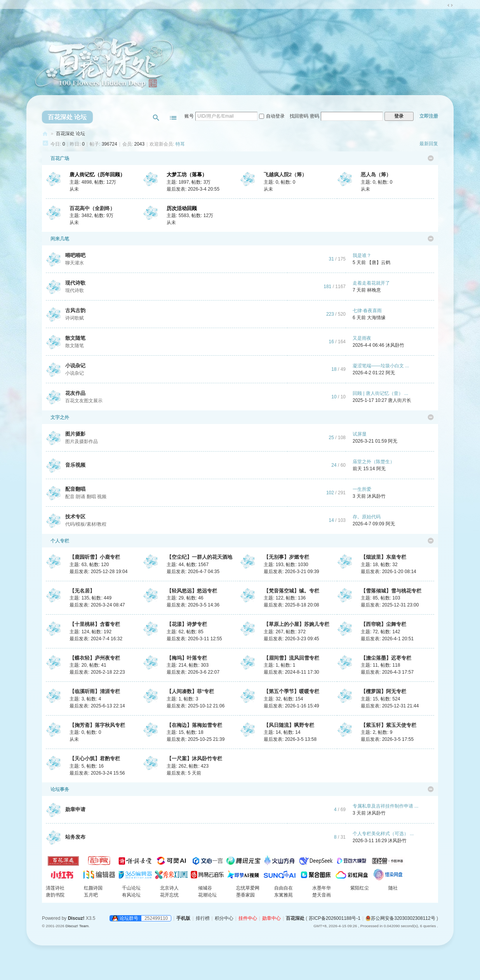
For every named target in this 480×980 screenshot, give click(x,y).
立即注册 (429, 116)
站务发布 (75, 837)
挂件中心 (248, 918)
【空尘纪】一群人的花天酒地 (199, 557)
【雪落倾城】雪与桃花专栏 (391, 591)
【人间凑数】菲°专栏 (190, 691)
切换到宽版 (450, 5)
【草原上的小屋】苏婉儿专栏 (297, 624)
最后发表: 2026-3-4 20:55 (193, 189)
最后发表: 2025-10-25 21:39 (196, 739)
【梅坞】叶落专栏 (187, 658)
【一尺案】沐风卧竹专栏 (194, 758)
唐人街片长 (400, 400)
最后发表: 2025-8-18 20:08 (291, 605)
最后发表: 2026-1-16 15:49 (291, 706)
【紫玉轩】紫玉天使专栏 (389, 725)
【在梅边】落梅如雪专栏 (194, 725)
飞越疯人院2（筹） (285, 175)
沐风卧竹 (395, 345)
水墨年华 (322, 888)
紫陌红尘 (360, 888)
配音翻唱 (75, 489)
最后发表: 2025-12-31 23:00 (390, 605)
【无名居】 (82, 591)
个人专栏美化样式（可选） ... (383, 834)
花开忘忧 (169, 895)
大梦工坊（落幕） (187, 175)
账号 (189, 116)
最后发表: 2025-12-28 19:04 (98, 572)
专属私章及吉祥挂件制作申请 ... (385, 806)
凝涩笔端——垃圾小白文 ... (381, 366)
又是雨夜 (362, 338)
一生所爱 (362, 489)
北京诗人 (169, 888)
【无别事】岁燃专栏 (286, 557)
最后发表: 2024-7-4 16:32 (96, 639)
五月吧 (91, 895)
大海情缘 (376, 318)
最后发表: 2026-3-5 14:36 (193, 605)
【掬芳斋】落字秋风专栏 (97, 725)
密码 (315, 116)
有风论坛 (131, 895)
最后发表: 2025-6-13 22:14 (97, 706)
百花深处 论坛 (67, 117)
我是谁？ (362, 255)
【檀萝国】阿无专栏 (383, 691)
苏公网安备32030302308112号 (400, 918)
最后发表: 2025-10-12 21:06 (196, 706)
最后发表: (184, 773)
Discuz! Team (77, 926)
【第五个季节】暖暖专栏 (291, 691)
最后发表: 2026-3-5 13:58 (290, 739)
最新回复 (429, 144)
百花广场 (57, 158)
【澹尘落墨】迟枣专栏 (386, 658)
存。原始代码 (367, 517)
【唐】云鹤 (379, 262)
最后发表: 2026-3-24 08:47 (97, 605)
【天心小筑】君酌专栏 (95, 758)
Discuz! (76, 918)
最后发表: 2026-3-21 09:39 (291, 572)
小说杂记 (75, 366)
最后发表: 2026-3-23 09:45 (291, 639)
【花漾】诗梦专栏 (187, 624)
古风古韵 (75, 310)
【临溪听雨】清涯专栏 (95, 691)
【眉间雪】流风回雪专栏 (291, 658)
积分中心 (224, 918)
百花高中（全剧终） (92, 208)
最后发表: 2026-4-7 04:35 (193, 572)
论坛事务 (57, 789)
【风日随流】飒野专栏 (289, 725)
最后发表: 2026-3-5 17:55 (387, 739)
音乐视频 (75, 465)
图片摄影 (75, 434)
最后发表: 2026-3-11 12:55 (194, 639)
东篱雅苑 (283, 895)
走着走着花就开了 (371, 283)
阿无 (390, 373)
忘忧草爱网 (248, 888)
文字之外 (57, 417)
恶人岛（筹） (376, 175)
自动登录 (272, 116)
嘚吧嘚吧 (75, 255)
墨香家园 (245, 895)
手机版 (183, 918)
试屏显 (360, 434)
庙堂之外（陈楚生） (374, 462)
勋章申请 (75, 809)
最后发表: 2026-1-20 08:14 (389, 572)
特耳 (180, 144)
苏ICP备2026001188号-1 (335, 918)
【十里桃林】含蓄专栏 (95, 624)
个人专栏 (57, 541)
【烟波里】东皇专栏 (383, 557)
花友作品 (75, 393)
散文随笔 (75, 338)
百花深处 (45, 134)
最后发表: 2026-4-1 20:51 (387, 639)
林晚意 (374, 290)
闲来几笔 (57, 239)
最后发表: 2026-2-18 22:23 (97, 672)
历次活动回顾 (182, 208)
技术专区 (75, 517)
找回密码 (299, 116)
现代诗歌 (75, 283)
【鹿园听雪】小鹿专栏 (95, 557)
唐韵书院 (55, 895)
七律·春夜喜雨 (367, 311)
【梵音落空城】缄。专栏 (291, 591)
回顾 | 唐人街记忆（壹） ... (380, 393)
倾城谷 (205, 888)
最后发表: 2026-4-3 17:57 (387, 672)
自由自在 (283, 888)
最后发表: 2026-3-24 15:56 (97, 773)
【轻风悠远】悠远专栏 (192, 591)
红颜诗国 (93, 888)
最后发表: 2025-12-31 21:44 (390, 706)
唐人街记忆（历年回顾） (97, 175)
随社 (393, 888)
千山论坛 (131, 888)
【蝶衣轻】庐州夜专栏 (95, 658)
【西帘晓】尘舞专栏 (383, 624)
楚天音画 (322, 895)
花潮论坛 (207, 895)
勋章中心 (271, 918)
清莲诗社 (55, 888)
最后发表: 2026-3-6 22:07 (193, 672)
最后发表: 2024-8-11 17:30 (291, 672)
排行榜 (203, 918)
